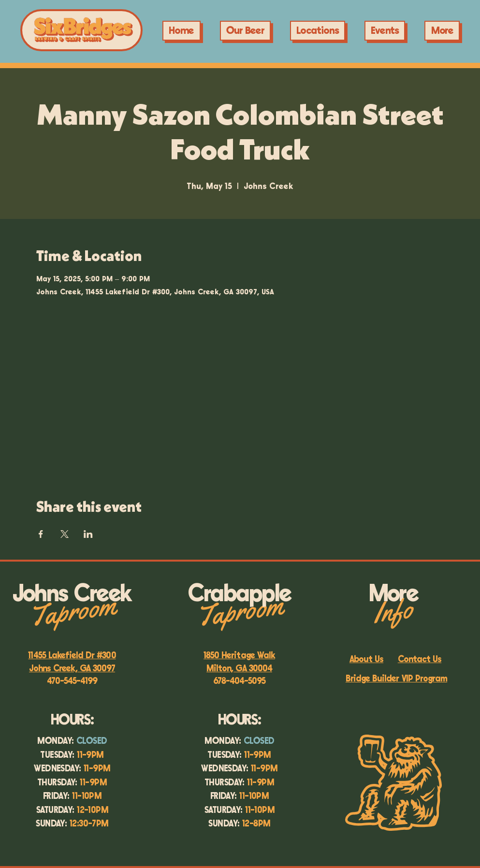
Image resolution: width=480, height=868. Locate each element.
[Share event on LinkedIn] (88, 534)
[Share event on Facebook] (41, 534)
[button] (385, 31)
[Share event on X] (65, 534)
